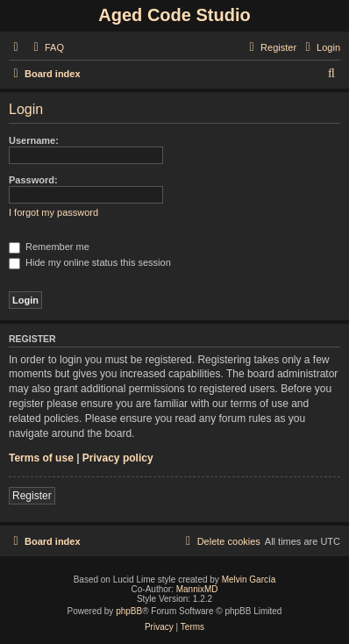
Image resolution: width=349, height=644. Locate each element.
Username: (34, 140)
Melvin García (249, 580)
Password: (33, 180)
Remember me (49, 247)
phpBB (129, 611)
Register (32, 496)
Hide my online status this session (90, 262)
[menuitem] (46, 47)
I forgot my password (53, 212)
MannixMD (197, 589)
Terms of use (41, 458)
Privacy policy (118, 458)
